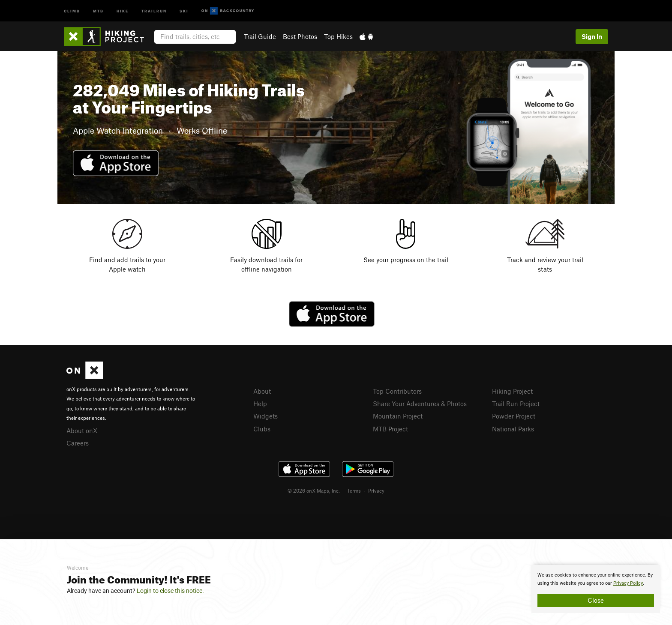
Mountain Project (398, 416)
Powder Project (514, 416)
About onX (82, 431)
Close (596, 600)
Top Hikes (338, 36)
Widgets (265, 416)
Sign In (592, 36)
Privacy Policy (628, 583)
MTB (98, 10)
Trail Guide (260, 36)
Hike (123, 10)
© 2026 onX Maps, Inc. (314, 490)
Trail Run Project (516, 404)
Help (260, 404)
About (262, 391)
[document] (596, 589)
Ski (184, 10)
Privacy (376, 490)
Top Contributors (397, 391)
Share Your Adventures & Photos (420, 404)
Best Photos (300, 36)
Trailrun (154, 10)
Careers (78, 443)
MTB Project (390, 429)
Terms (354, 490)
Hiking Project (512, 391)
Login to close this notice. (170, 591)
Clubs (262, 429)
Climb (72, 10)
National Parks (513, 429)
